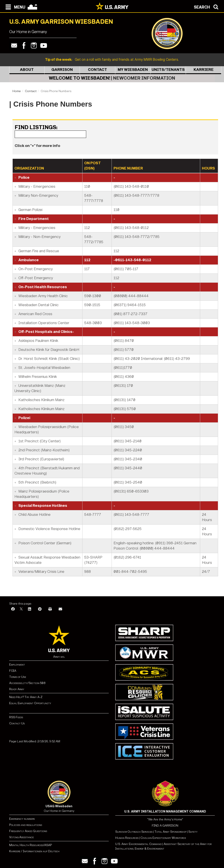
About (27, 70)
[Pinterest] (40, 609)
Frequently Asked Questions (28, 831)
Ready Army (17, 689)
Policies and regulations (26, 825)
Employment (17, 665)
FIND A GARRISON (165, 826)
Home (17, 91)
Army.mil (59, 657)
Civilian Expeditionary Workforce (163, 838)
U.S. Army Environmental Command (138, 844)
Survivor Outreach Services (134, 832)
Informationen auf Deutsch (41, 851)
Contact (97, 70)
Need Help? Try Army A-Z (26, 697)
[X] (21, 609)
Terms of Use (18, 677)
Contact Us (17, 723)
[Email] (60, 609)
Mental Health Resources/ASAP (31, 845)
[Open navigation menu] (14, 7)
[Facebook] (13, 609)
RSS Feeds (16, 717)
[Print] (50, 609)
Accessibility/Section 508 (27, 683)
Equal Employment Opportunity (30, 703)
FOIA (13, 671)
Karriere (204, 70)
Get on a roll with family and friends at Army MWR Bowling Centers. (112, 60)
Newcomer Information (144, 78)
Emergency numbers (22, 819)
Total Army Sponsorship (170, 832)
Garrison (62, 70)
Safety (193, 832)
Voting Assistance (21, 837)
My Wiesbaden (133, 70)
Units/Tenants (168, 70)
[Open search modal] (207, 7)
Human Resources (127, 838)
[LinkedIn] (30, 609)
